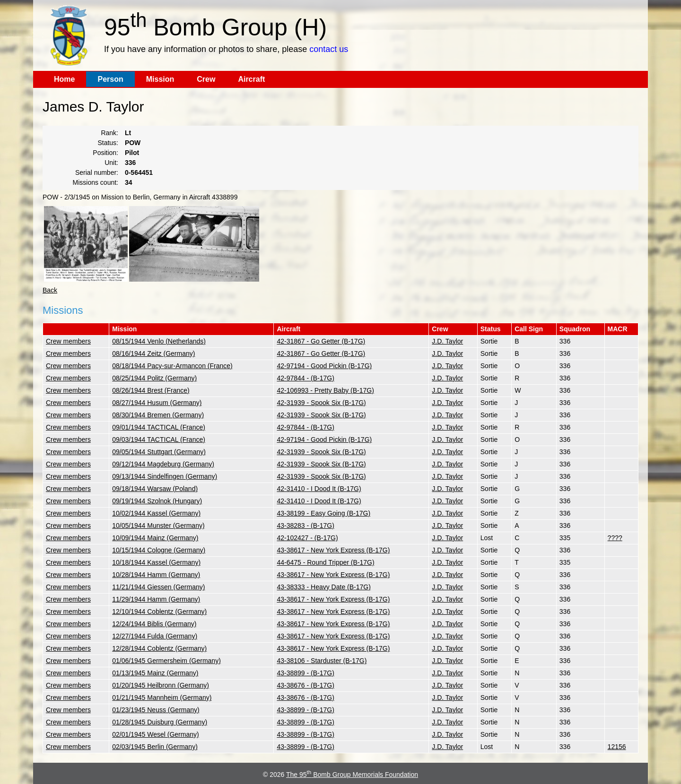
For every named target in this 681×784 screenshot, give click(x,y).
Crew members (68, 341)
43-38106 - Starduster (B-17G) (322, 661)
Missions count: (96, 182)
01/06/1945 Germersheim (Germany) (166, 661)
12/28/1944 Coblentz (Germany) (159, 648)
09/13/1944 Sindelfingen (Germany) (165, 476)
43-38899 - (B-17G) (305, 673)
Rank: (109, 133)
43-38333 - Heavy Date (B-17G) (323, 587)
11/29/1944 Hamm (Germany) (156, 599)
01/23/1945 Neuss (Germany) (156, 710)
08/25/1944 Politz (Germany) (154, 378)
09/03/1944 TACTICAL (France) (159, 439)
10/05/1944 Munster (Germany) (158, 526)
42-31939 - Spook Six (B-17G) (321, 403)
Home (64, 79)
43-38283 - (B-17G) (305, 526)
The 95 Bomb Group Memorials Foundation (352, 775)
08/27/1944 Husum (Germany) (157, 403)
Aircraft (251, 79)
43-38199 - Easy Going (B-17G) (323, 513)
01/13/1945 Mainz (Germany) (155, 673)
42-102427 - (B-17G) (307, 538)
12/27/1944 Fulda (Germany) (155, 636)
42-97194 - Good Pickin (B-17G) (324, 366)
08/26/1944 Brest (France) (151, 390)
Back (50, 290)
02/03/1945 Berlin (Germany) (155, 747)
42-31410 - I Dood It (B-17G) (319, 489)
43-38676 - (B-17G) (305, 685)
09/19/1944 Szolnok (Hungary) (157, 501)
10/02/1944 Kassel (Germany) (156, 513)
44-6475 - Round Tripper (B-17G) (325, 562)
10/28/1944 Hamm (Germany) (156, 575)
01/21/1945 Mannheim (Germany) (162, 698)
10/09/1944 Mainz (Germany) (155, 538)
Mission (160, 79)
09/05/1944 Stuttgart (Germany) (159, 452)
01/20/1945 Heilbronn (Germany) (161, 685)
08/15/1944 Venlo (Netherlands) (159, 341)
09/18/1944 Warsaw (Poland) (155, 489)
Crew (206, 79)
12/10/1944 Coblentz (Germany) (159, 612)
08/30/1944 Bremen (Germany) (158, 415)
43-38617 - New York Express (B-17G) (333, 550)
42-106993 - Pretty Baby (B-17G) (325, 390)
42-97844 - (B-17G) (305, 378)
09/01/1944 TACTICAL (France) (159, 427)
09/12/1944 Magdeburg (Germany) (163, 464)
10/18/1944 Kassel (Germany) (156, 562)
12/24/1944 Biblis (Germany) (154, 624)
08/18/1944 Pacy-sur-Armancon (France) (172, 366)
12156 (617, 747)
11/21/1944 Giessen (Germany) (158, 587)
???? (615, 538)
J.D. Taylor (447, 341)
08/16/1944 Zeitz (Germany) (153, 353)
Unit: (111, 163)
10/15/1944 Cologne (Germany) (159, 550)
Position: (105, 153)
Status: (108, 143)
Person (110, 79)
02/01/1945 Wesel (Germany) (155, 734)
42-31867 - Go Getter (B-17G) (321, 341)
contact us (329, 49)
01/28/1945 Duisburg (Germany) (160, 722)
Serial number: (97, 172)
